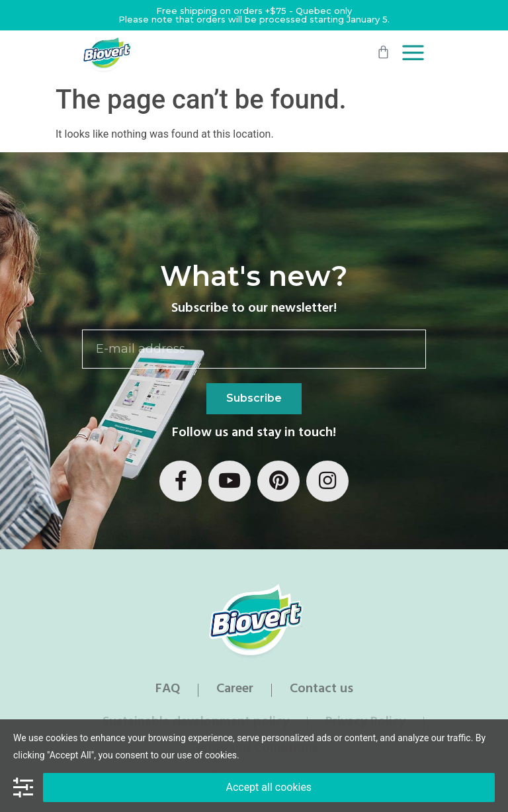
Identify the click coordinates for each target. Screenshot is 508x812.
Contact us (321, 690)
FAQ (168, 690)
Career (235, 690)
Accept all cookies (269, 787)
